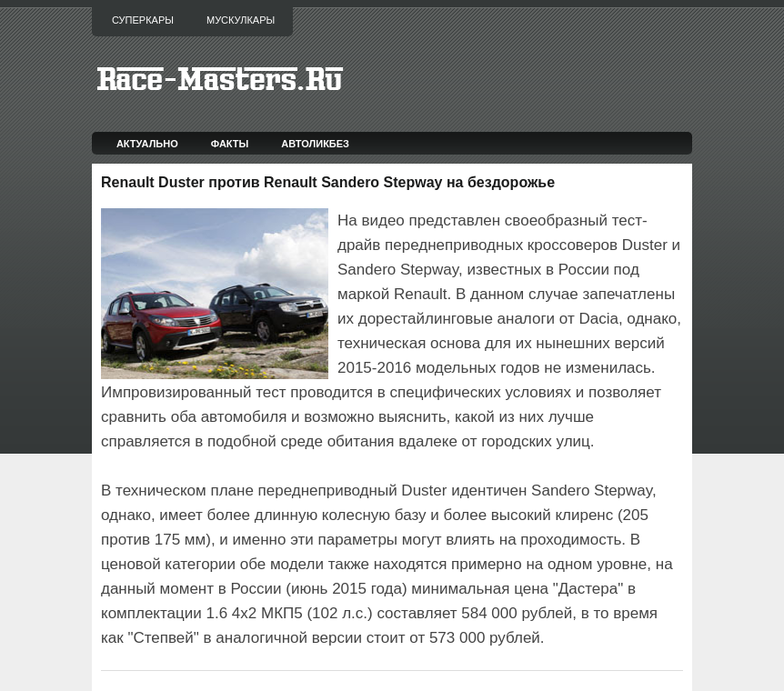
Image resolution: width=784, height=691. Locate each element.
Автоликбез (315, 144)
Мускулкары (241, 20)
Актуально (147, 144)
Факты (230, 144)
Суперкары (143, 20)
